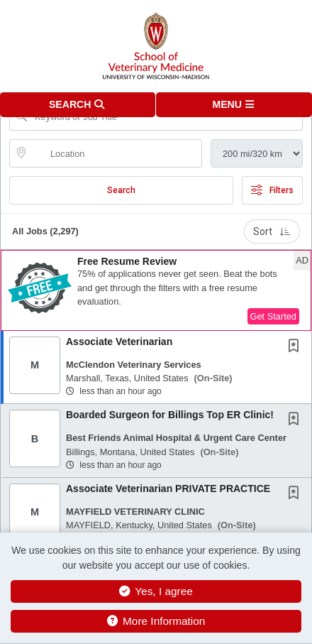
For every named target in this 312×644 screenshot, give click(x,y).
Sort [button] (272, 231)
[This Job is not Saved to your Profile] (296, 347)
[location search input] (116, 153)
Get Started (273, 316)
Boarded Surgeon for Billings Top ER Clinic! (170, 415)
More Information (156, 621)
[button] (234, 105)
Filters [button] (272, 190)
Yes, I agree (156, 591)
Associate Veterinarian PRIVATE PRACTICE (168, 489)
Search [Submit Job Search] (121, 190)
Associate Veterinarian (119, 342)
